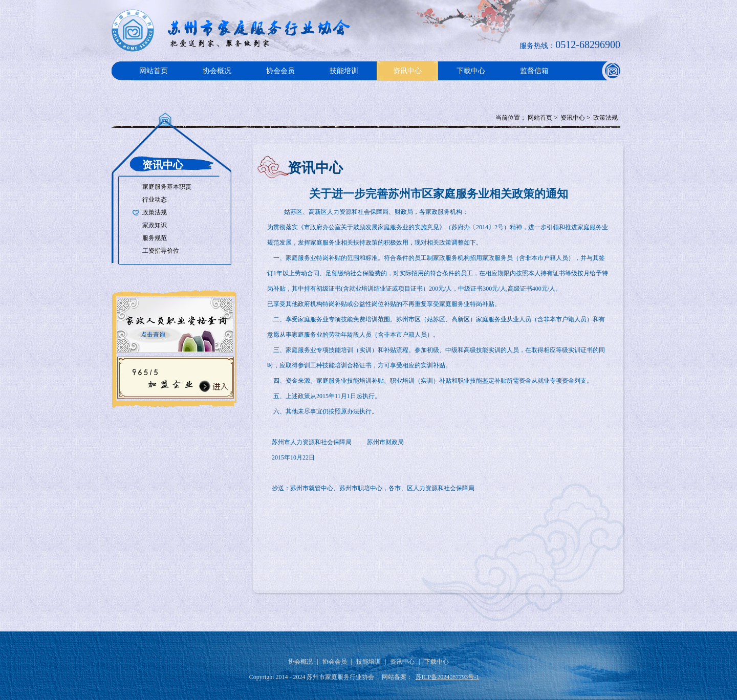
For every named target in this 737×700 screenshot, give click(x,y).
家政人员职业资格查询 (174, 323)
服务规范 (155, 238)
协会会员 (280, 71)
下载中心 (471, 71)
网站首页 (154, 71)
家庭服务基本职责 (167, 187)
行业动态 (155, 200)
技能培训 (344, 71)
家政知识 (155, 225)
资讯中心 (407, 71)
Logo (234, 30)
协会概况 (217, 71)
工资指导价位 (161, 251)
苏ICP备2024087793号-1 (448, 677)
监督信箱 (534, 71)
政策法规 (605, 118)
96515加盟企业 (174, 377)
